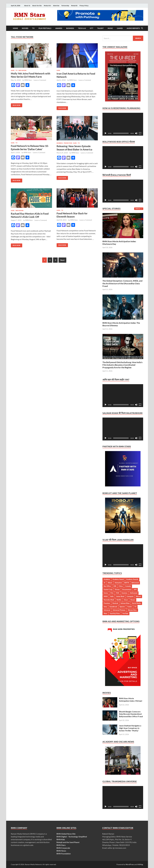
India (112, 596)
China (121, 586)
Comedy (128, 586)
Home (15, 28)
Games (120, 28)
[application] (123, 124)
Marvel (138, 596)
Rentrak (115, 603)
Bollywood (135, 583)
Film (112, 593)
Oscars (133, 600)
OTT (92, 28)
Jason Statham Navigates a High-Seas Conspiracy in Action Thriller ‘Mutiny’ (130, 728)
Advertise (56, 6)
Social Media (136, 603)
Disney (117, 590)
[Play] (106, 133)
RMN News (61, 851)
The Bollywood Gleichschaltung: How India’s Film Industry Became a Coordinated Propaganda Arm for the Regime (122, 365)
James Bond (120, 596)
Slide (13, 70)
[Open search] (142, 28)
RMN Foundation (64, 854)
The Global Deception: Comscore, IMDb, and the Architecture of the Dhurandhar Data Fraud (122, 283)
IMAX (106, 596)
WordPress (130, 864)
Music (110, 28)
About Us (27, 6)
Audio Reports (133, 28)
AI (104, 583)
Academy (107, 579)
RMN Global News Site (66, 834)
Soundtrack (113, 607)
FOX (117, 593)
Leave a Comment (40, 80)
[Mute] (136, 133)
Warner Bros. (132, 610)
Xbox (105, 613)
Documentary (127, 590)
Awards (59, 28)
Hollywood (134, 593)
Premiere (107, 603)
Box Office (107, 586)
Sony (105, 607)
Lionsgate (130, 596)
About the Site (37, 6)
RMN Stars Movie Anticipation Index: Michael (131, 700)
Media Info (47, 6)
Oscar (126, 600)
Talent (100, 28)
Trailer (130, 607)
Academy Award (118, 579)
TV (33, 28)
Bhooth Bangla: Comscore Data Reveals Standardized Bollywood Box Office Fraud (131, 714)
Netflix (119, 600)
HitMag (140, 864)
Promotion (68, 143)
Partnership (65, 6)
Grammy (124, 593)
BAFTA (127, 583)
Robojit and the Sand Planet (68, 842)
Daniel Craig (108, 590)
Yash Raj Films (115, 613)
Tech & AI (82, 28)
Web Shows (22, 70)
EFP (135, 590)
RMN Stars (28, 80)
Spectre (122, 607)
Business (70, 28)
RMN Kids (61, 839)
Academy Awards (132, 579)
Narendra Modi (109, 600)
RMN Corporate (63, 848)
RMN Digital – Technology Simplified (72, 837)
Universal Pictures (119, 610)
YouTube (125, 613)
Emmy (106, 593)
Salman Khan (125, 603)
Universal (107, 610)
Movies (25, 28)
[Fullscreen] (140, 133)
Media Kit (74, 6)
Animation (118, 583)
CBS (115, 586)
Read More (16, 105)
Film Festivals (45, 28)
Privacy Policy (84, 6)
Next (62, 260)
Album (110, 583)
